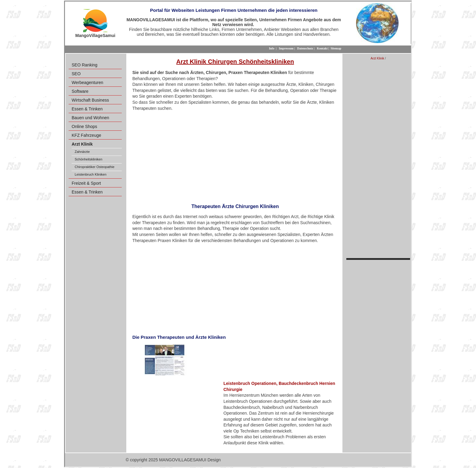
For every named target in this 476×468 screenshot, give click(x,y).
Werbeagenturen (87, 82)
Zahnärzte (82, 152)
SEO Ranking (85, 65)
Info (272, 48)
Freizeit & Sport (86, 183)
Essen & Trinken (87, 109)
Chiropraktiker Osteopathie (95, 167)
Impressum (286, 48)
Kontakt (322, 48)
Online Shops (84, 126)
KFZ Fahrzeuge (86, 135)
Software (80, 91)
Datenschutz (305, 48)
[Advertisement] (235, 155)
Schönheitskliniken (88, 159)
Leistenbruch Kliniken (91, 174)
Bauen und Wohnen (90, 118)
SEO (76, 74)
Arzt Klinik (377, 58)
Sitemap (336, 48)
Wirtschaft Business (90, 100)
